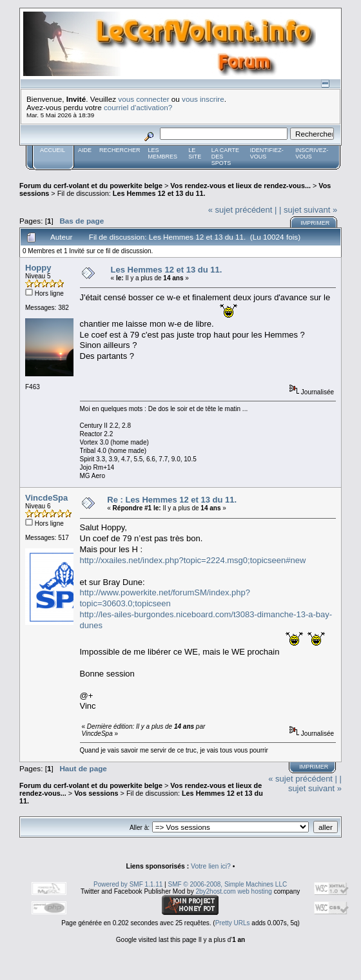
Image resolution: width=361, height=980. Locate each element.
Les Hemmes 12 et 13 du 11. (159, 193)
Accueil (53, 150)
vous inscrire (203, 99)
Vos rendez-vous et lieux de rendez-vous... (240, 186)
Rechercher (120, 150)
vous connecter (143, 99)
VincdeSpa (46, 498)
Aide (85, 150)
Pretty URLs (233, 923)
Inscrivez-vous (312, 153)
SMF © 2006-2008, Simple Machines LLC (227, 884)
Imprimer (315, 223)
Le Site (195, 153)
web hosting (254, 891)
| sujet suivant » (308, 210)
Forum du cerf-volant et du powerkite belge (91, 186)
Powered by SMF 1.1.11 (128, 884)
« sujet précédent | (243, 210)
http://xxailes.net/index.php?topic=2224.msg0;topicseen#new (193, 560)
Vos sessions (96, 793)
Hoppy (38, 268)
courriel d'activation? (138, 107)
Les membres (163, 153)
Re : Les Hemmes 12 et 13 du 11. (172, 500)
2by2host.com (215, 891)
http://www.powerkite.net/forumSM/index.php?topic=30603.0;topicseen (165, 598)
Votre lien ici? (211, 866)
